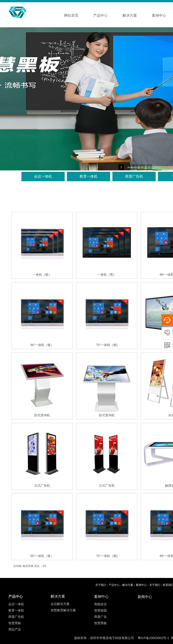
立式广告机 (42, 486)
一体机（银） (42, 275)
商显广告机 (134, 176)
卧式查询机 (42, 415)
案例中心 (141, 585)
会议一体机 (43, 176)
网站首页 (71, 15)
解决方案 (130, 15)
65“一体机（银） (42, 556)
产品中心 (100, 15)
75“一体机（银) (107, 345)
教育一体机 (89, 176)
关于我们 (101, 585)
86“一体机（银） (42, 345)
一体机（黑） (107, 275)
